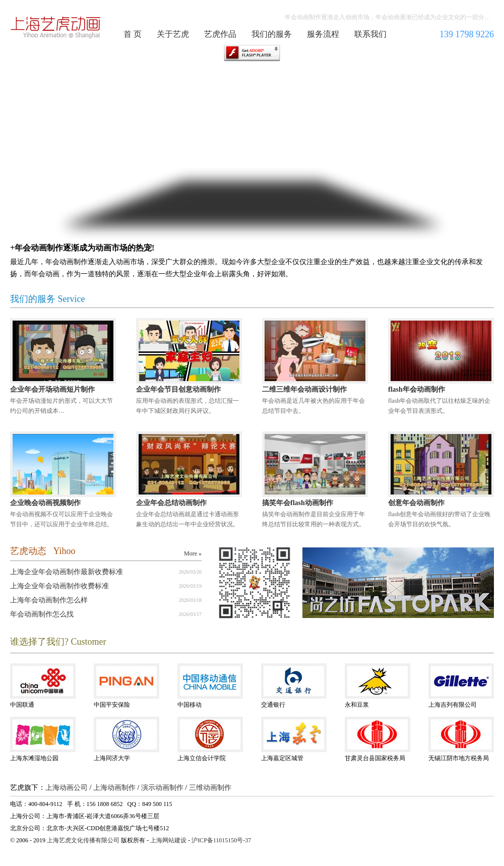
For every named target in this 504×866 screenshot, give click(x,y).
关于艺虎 (173, 34)
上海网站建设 (168, 840)
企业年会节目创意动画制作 (178, 389)
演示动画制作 (162, 788)
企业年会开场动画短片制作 (52, 389)
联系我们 (370, 34)
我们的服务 (272, 34)
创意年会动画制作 (416, 503)
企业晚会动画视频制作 (45, 503)
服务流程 (323, 34)
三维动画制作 (210, 788)
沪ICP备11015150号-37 (221, 840)
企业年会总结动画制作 (171, 503)
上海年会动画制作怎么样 (49, 600)
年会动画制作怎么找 (42, 614)
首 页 (133, 34)
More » (193, 553)
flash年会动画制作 (417, 389)
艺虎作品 (220, 34)
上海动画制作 (114, 788)
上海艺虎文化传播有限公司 (83, 840)
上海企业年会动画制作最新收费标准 (67, 572)
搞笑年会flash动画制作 (298, 503)
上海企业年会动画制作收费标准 (59, 586)
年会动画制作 (56, 27)
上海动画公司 (67, 788)
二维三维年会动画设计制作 (304, 389)
